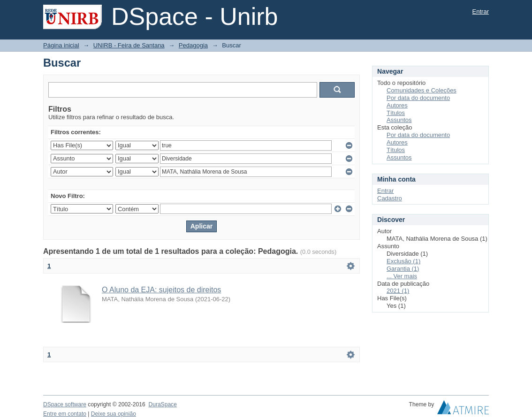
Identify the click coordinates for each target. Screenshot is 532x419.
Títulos (396, 113)
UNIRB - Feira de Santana (129, 45)
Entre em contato (65, 414)
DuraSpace (162, 404)
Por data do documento (418, 98)
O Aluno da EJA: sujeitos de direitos (161, 290)
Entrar (481, 11)
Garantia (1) (403, 269)
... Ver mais (402, 276)
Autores (397, 105)
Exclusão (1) (403, 261)
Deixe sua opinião (114, 414)
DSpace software (65, 404)
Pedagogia (193, 45)
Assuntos (399, 120)
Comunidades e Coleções (422, 90)
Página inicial (61, 45)
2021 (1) (398, 291)
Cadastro (390, 198)
